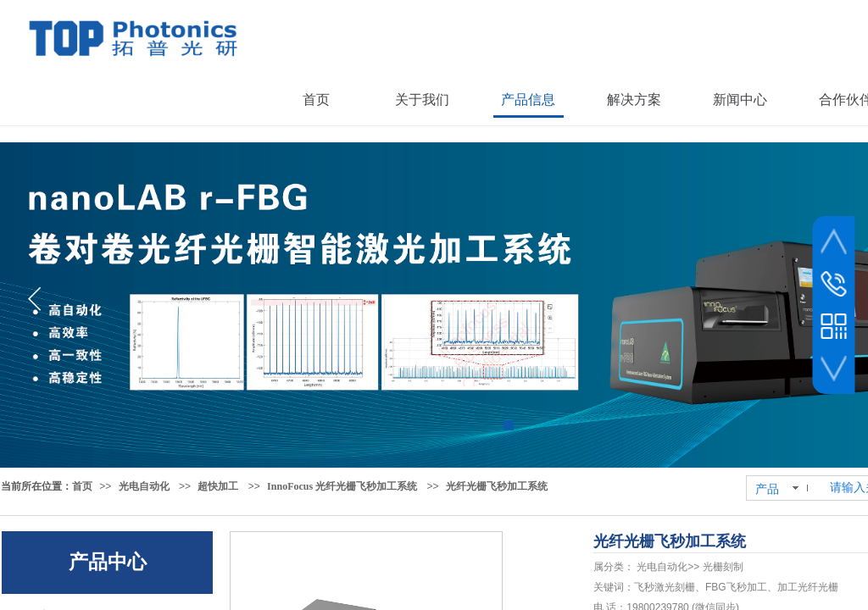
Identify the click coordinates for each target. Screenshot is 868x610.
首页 (82, 486)
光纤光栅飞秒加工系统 (497, 486)
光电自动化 (144, 486)
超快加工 (218, 486)
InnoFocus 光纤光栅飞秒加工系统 (342, 486)
